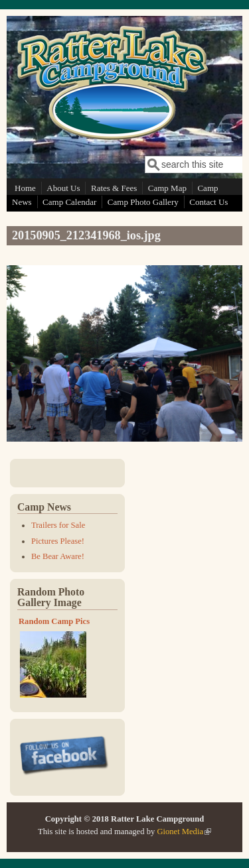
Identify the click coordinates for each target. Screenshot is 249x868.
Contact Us (208, 202)
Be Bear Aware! (58, 556)
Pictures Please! (58, 541)
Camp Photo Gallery (143, 202)
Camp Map (167, 188)
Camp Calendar (69, 202)
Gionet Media (184, 832)
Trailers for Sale (58, 525)
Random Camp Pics (54, 621)
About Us (63, 188)
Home (25, 188)
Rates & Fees (114, 188)
